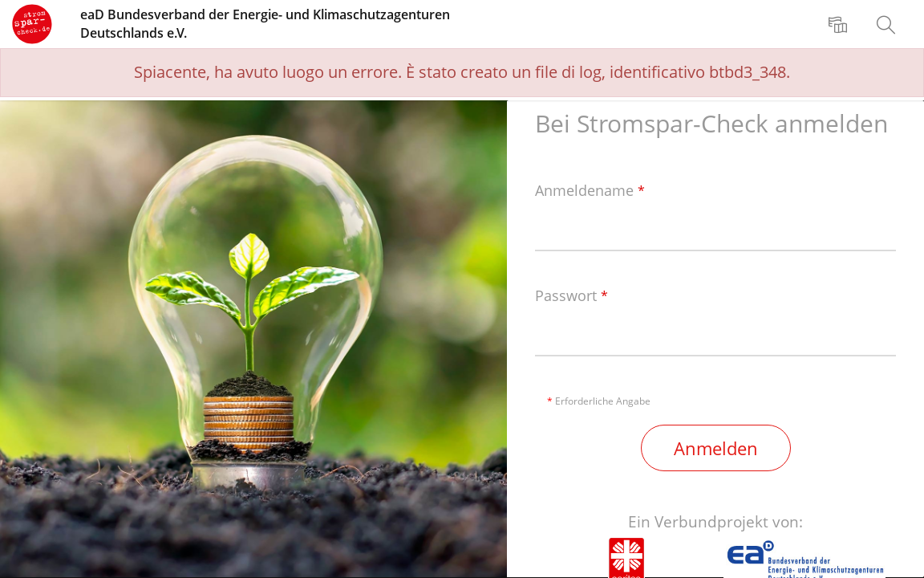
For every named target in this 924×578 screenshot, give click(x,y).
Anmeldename (590, 191)
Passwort (571, 296)
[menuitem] (840, 24)
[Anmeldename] (715, 230)
